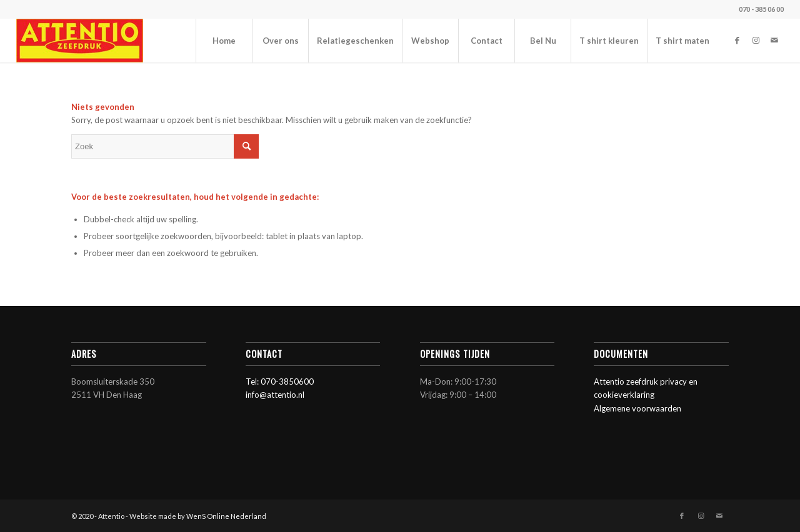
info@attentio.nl (275, 395)
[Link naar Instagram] (756, 40)
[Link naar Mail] (774, 40)
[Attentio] (80, 41)
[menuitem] (224, 41)
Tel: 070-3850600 (280, 382)
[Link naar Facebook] (737, 40)
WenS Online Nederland (226, 516)
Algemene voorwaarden (637, 408)
